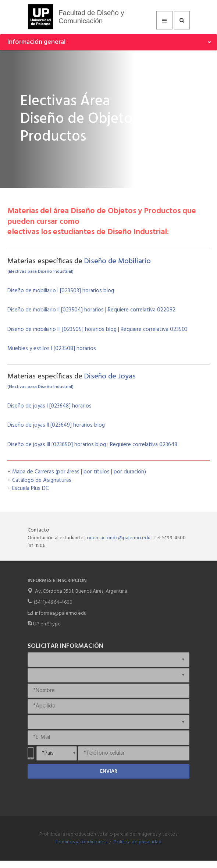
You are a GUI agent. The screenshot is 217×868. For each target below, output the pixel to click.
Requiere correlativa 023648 (144, 445)
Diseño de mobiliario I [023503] (45, 291)
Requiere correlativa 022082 (142, 310)
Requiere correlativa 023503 (154, 329)
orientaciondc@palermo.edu (119, 538)
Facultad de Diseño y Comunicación (91, 17)
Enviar (109, 771)
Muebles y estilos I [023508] (42, 349)
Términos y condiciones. (81, 842)
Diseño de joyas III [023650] (41, 445)
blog (108, 291)
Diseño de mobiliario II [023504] (46, 310)
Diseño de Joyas (110, 377)
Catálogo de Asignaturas (42, 480)
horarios (92, 291)
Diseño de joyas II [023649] (40, 425)
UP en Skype (47, 624)
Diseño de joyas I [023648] (40, 406)
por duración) (130, 472)
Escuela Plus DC (31, 488)
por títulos (97, 472)
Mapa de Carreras (33, 472)
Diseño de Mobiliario (118, 261)
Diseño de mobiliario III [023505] (46, 329)
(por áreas (68, 472)
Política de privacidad (138, 842)
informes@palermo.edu (61, 613)
